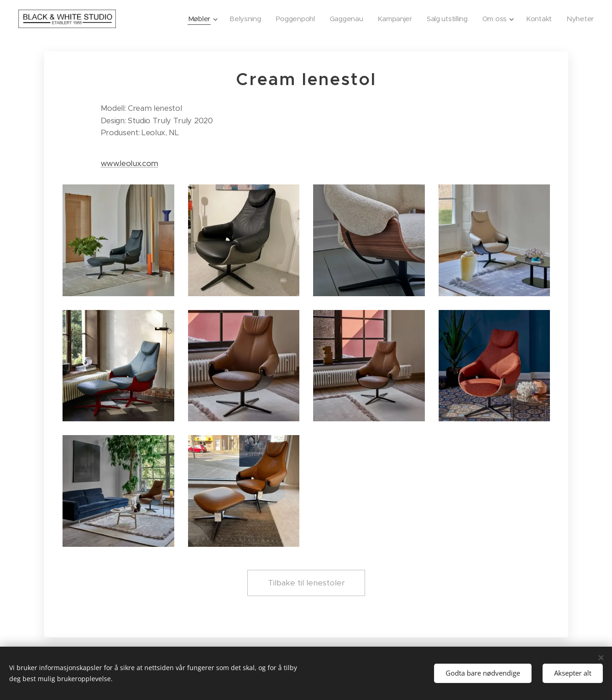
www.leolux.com (129, 164)
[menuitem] (187, 19)
